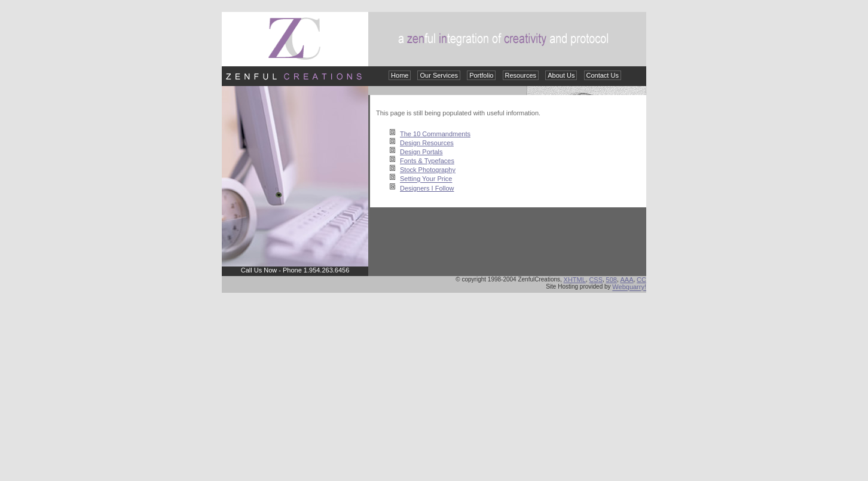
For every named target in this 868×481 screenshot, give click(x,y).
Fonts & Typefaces (427, 161)
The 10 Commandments (435, 134)
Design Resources (427, 143)
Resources (521, 75)
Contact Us (603, 75)
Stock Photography (428, 170)
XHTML (575, 280)
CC (641, 280)
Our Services (439, 75)
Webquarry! (629, 287)
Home (400, 75)
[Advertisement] (434, 385)
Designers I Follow (427, 188)
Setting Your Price (426, 179)
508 (612, 280)
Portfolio (481, 75)
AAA (627, 280)
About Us (561, 75)
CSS (596, 280)
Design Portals (421, 152)
